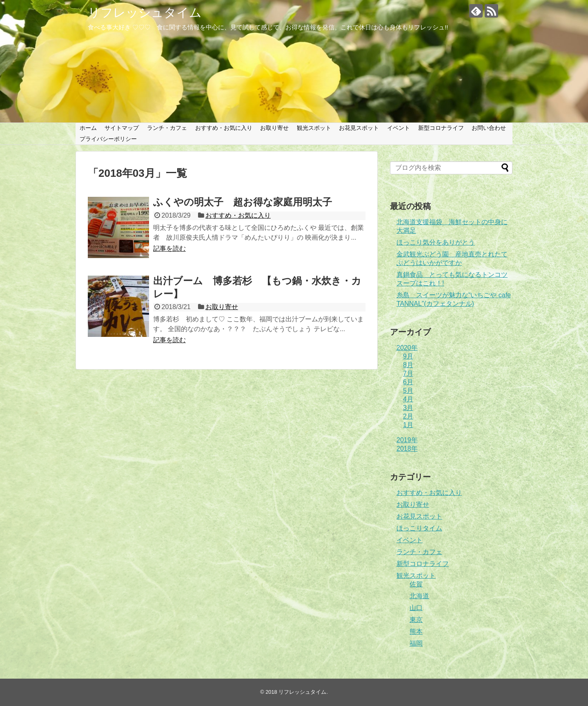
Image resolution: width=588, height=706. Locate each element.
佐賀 (416, 584)
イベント (399, 128)
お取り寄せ (274, 128)
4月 (408, 399)
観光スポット (314, 128)
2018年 (407, 449)
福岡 (416, 643)
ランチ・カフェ (167, 128)
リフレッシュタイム (145, 12)
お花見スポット (359, 128)
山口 (416, 608)
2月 (408, 416)
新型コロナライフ (441, 128)
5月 (408, 391)
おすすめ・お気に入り (224, 128)
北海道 (419, 596)
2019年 (407, 440)
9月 (408, 356)
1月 (408, 425)
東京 (416, 620)
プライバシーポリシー (108, 139)
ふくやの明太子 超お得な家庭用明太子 (243, 202)
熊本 (416, 631)
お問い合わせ (489, 128)
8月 (408, 365)
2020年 (407, 348)
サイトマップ (122, 128)
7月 (408, 373)
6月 (408, 382)
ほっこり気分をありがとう (436, 242)
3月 (408, 408)
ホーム (88, 128)
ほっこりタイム (419, 528)
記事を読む (169, 248)
